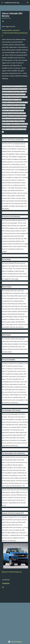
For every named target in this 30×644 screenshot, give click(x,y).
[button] (3, 21)
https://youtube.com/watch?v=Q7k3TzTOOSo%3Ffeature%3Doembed (15, 33)
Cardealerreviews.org (12, 3)
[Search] (28, 3)
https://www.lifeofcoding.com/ (12, 572)
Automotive (6, 583)
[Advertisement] (15, 620)
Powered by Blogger (15, 642)
